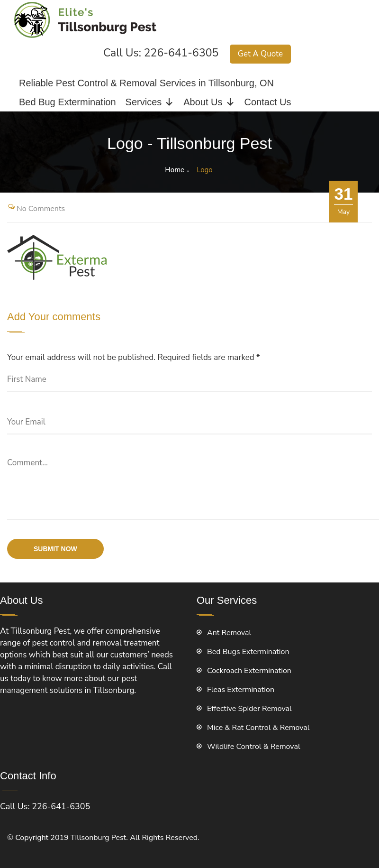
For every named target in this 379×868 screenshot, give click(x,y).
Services (150, 102)
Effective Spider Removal (249, 709)
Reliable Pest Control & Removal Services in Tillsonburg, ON (146, 83)
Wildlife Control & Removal (254, 747)
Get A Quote (260, 54)
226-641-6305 (181, 53)
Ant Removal (229, 633)
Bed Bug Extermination (68, 102)
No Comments (41, 209)
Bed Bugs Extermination (248, 652)
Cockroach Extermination (249, 671)
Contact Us (268, 102)
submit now (55, 549)
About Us (209, 102)
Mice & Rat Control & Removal (258, 728)
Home (175, 170)
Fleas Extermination (241, 690)
